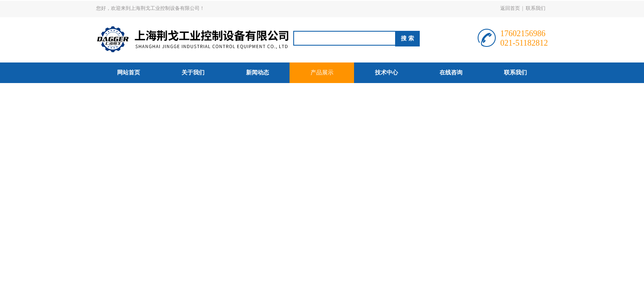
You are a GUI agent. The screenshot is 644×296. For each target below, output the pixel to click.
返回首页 (510, 8)
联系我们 (536, 8)
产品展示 (322, 73)
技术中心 (386, 73)
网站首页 (129, 73)
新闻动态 (258, 73)
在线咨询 (451, 73)
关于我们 (193, 73)
